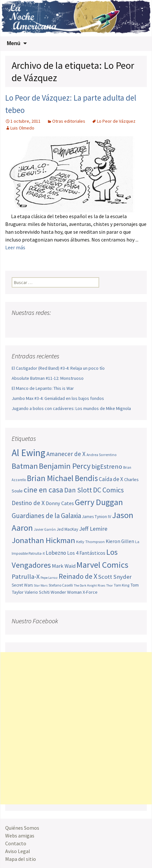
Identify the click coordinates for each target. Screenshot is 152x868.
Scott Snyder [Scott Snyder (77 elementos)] (115, 577)
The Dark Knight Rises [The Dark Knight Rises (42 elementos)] (90, 585)
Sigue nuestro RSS (79, 325)
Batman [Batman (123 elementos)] (25, 466)
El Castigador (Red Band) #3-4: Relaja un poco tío (58, 368)
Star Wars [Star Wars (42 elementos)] (41, 585)
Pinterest (54, 325)
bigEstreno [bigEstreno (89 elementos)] (107, 466)
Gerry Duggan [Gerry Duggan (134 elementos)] (99, 502)
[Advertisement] (76, 728)
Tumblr (67, 325)
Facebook (17, 325)
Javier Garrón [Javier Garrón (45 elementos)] (45, 529)
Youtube (42, 325)
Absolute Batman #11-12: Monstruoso (48, 378)
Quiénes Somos (22, 828)
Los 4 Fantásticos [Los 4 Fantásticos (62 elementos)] (86, 553)
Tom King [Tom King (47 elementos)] (122, 585)
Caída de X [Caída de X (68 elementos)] (111, 479)
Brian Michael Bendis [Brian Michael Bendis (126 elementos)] (62, 478)
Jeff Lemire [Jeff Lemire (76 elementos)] (93, 529)
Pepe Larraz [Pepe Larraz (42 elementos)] (49, 578)
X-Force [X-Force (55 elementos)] (90, 592)
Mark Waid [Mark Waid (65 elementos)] (64, 566)
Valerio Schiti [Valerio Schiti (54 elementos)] (37, 592)
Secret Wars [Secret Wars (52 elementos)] (22, 585)
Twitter (30, 325)
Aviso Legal (18, 851)
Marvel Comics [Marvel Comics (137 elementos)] (102, 565)
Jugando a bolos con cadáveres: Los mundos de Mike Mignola (71, 408)
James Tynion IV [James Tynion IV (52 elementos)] (97, 517)
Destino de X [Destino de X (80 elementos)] (28, 503)
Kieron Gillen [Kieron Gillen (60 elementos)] (120, 541)
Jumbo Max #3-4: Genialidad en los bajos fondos (58, 398)
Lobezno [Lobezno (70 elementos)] (56, 553)
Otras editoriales (69, 121)
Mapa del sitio (21, 859)
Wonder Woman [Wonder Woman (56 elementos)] (66, 592)
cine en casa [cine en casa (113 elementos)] (43, 490)
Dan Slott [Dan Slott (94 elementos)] (78, 490)
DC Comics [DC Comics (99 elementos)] (108, 490)
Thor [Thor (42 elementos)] (110, 585)
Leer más (15, 247)
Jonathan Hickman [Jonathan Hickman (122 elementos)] (43, 540)
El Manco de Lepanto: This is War (43, 388)
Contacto (16, 843)
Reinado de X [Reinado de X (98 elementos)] (78, 576)
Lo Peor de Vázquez (116, 121)
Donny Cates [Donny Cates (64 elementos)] (60, 503)
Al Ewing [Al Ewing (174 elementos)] (29, 453)
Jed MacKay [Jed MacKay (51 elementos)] (67, 529)
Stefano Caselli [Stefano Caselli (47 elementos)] (61, 585)
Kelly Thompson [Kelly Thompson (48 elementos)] (90, 542)
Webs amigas (20, 836)
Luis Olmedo (22, 128)
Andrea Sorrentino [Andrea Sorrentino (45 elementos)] (102, 455)
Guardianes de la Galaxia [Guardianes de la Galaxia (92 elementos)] (46, 516)
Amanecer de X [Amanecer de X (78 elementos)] (66, 454)
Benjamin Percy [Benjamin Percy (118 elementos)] (65, 466)
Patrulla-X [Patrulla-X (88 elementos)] (26, 577)
